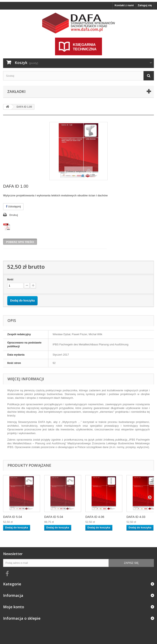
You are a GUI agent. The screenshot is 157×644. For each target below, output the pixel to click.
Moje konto (14, 607)
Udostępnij (13, 206)
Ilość (10, 279)
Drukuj (14, 215)
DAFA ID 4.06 (95, 517)
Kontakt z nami (124, 5)
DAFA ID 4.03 (136, 517)
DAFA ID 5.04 (13, 517)
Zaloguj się (145, 5)
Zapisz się (131, 563)
